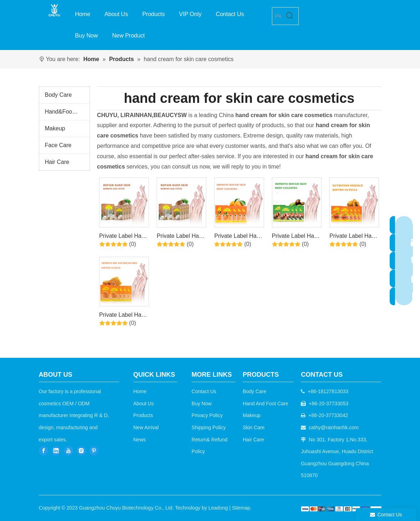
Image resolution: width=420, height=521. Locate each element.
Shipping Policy (209, 427)
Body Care (59, 95)
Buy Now (202, 404)
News (140, 440)
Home (140, 391)
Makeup (55, 128)
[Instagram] (81, 451)
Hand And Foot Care (265, 404)
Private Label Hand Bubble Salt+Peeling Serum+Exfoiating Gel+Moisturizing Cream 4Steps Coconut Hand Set (123, 237)
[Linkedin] (56, 451)
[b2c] (341, 509)
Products (143, 415)
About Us (144, 404)
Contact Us (204, 391)
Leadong (218, 508)
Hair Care (57, 162)
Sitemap (241, 508)
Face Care (58, 145)
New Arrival (146, 427)
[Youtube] (69, 451)
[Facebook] (44, 451)
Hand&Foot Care (66, 112)
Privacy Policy (207, 415)
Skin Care (254, 427)
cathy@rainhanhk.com (334, 427)
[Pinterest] (94, 451)
